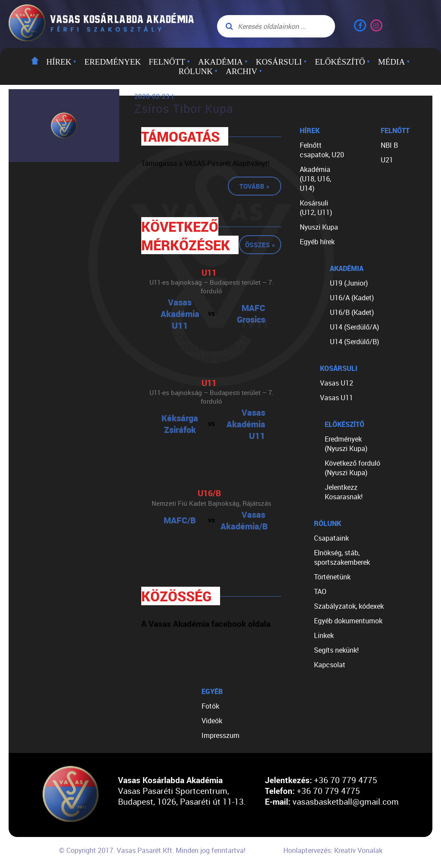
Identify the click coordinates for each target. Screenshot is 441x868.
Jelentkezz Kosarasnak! (344, 492)
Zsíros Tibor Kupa (184, 109)
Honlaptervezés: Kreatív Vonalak (333, 850)
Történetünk (332, 577)
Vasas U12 (337, 383)
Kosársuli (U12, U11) (316, 208)
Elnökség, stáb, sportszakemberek (342, 557)
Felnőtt (169, 62)
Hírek (62, 62)
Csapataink (331, 538)
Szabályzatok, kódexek (349, 606)
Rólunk (199, 71)
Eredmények (113, 62)
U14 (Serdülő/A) (354, 327)
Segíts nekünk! (336, 650)
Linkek (324, 635)
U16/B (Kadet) (352, 312)
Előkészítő (343, 62)
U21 (387, 160)
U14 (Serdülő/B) (354, 342)
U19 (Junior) (349, 283)
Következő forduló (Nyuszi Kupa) (352, 468)
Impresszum (220, 735)
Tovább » (255, 186)
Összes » (260, 245)
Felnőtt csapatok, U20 (322, 150)
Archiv (244, 71)
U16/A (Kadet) (352, 298)
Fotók (210, 706)
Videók (212, 721)
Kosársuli (281, 62)
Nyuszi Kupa (319, 227)
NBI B (389, 145)
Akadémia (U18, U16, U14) (315, 179)
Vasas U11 (337, 398)
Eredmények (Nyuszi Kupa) (346, 444)
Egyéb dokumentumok (348, 621)
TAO (320, 591)
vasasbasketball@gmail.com (346, 801)
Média (394, 62)
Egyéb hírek (317, 242)
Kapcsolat (330, 665)
